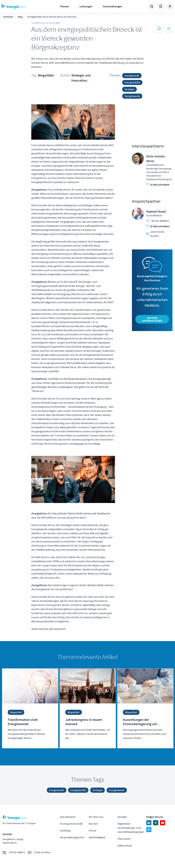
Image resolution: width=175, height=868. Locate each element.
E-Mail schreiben (158, 185)
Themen (64, 6)
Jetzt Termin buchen (155, 234)
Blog (20, 17)
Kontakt (122, 817)
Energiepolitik (132, 82)
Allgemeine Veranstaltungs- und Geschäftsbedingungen (131, 828)
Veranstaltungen (112, 6)
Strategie (130, 89)
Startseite (8, 17)
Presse (93, 830)
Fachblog (65, 830)
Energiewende (132, 96)
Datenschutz (125, 845)
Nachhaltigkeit (97, 837)
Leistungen (86, 6)
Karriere (93, 824)
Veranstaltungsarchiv (72, 837)
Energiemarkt (132, 76)
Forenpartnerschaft (71, 824)
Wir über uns (96, 817)
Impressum (124, 839)
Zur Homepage (22, 6)
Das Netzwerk (68, 817)
